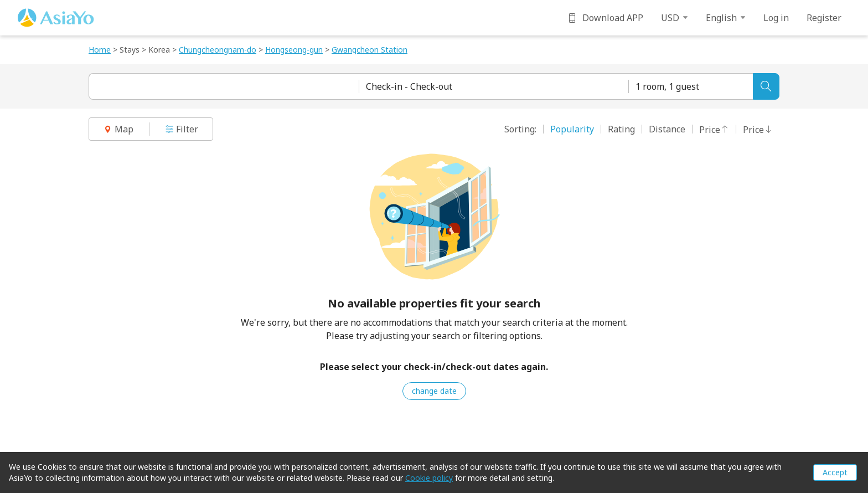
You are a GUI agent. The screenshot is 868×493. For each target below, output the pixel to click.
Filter (182, 129)
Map (118, 129)
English (726, 18)
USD (675, 18)
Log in (776, 18)
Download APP (605, 18)
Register (824, 18)
